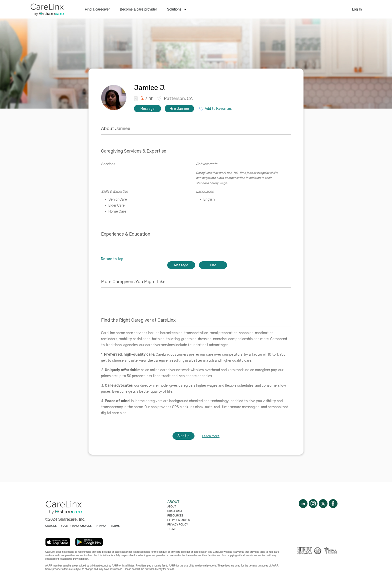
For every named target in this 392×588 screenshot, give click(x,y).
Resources (175, 516)
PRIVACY (101, 526)
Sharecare (175, 511)
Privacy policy (177, 525)
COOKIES (51, 526)
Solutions (177, 9)
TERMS (115, 526)
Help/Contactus (178, 520)
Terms (172, 529)
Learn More (211, 436)
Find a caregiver (97, 9)
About (171, 507)
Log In (357, 9)
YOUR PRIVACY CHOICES (76, 526)
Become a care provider (138, 9)
